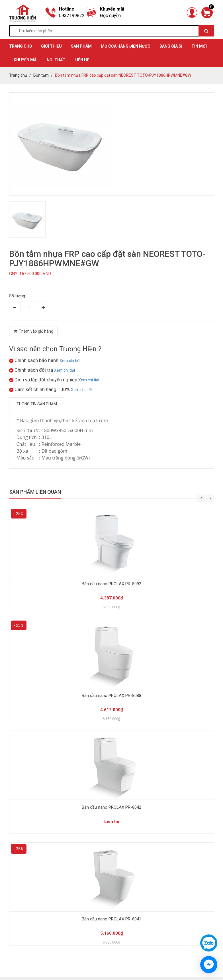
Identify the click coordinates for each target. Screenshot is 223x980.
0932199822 (72, 16)
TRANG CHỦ (21, 46)
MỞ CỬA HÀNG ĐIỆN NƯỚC (126, 46)
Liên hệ (82, 60)
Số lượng (17, 296)
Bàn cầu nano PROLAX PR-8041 (111, 919)
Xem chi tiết (70, 361)
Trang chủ (18, 75)
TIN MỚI (199, 46)
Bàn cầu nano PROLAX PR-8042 (111, 807)
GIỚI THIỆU (51, 46)
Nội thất (56, 60)
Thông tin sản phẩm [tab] (37, 404)
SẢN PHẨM (81, 46)
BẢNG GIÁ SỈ (171, 46)
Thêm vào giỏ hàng (33, 331)
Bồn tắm (41, 75)
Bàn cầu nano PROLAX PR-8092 (111, 584)
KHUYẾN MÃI (26, 60)
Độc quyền (110, 16)
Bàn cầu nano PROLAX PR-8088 (111, 696)
